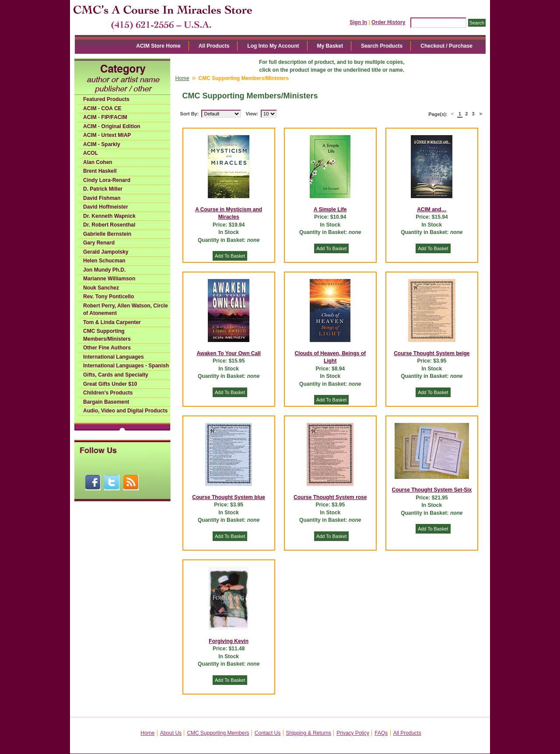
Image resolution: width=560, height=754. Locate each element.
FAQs (381, 733)
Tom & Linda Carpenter (112, 322)
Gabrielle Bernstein (107, 234)
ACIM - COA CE (102, 108)
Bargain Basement (106, 402)
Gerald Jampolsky (106, 252)
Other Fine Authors (107, 348)
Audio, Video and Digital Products (125, 411)
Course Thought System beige (432, 353)
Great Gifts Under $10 (110, 384)
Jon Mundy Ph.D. (104, 270)
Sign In (358, 22)
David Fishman (102, 198)
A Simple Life (330, 209)
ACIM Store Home (158, 46)
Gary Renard (99, 243)
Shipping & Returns (309, 733)
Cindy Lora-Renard (107, 180)
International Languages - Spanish (126, 366)
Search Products (382, 46)
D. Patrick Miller (103, 189)
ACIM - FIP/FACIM (105, 117)
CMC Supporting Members (218, 733)
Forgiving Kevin (229, 641)
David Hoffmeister (106, 207)
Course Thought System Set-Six (432, 490)
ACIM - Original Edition (112, 126)
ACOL (91, 153)
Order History (388, 22)
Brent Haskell (100, 171)
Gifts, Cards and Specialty (116, 375)
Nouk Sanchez (101, 288)
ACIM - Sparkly (102, 144)
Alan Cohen (98, 162)
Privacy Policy (353, 733)
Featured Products (106, 99)
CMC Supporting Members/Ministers (107, 335)
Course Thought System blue (229, 497)
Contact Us (268, 733)
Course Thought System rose (330, 497)
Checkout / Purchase (446, 46)
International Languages (114, 357)
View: (252, 114)
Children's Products (108, 393)
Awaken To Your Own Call (228, 353)
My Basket (330, 46)
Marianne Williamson (109, 279)
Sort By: (190, 114)
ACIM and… (432, 209)
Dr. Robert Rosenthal (109, 225)
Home (182, 78)
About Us (171, 733)
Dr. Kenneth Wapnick (109, 216)
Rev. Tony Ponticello (108, 297)
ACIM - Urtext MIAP (107, 135)
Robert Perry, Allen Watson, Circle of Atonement (126, 310)
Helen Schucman (104, 261)
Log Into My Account (273, 46)
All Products (214, 46)
